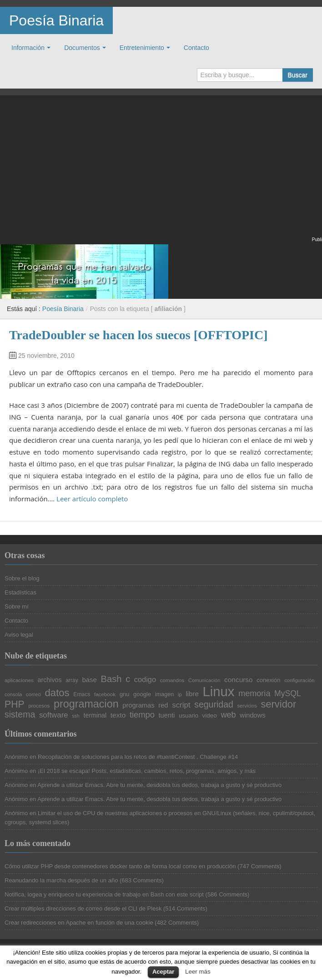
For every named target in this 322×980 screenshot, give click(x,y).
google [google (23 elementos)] (142, 694)
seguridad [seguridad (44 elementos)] (214, 705)
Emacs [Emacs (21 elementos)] (82, 694)
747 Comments (259, 866)
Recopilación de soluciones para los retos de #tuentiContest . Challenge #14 (138, 757)
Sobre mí (17, 606)
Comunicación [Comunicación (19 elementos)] (204, 681)
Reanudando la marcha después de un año (61, 880)
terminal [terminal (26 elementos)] (95, 715)
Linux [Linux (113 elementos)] (218, 691)
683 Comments (141, 880)
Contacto (196, 48)
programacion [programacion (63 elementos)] (86, 704)
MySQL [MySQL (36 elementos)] (288, 694)
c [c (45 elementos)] (128, 679)
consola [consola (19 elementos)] (13, 695)
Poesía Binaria (56, 20)
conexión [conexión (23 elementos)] (268, 680)
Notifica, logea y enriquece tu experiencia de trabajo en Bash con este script (104, 894)
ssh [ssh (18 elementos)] (76, 716)
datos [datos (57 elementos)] (57, 693)
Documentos (82, 48)
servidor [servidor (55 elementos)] (278, 704)
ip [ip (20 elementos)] (180, 694)
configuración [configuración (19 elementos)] (299, 681)
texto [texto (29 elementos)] (118, 715)
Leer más (198, 972)
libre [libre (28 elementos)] (192, 694)
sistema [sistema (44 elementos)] (20, 715)
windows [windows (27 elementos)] (252, 715)
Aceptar (163, 972)
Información (28, 48)
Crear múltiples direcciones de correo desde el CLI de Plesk (83, 908)
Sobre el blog (22, 578)
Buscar (297, 75)
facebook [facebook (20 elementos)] (105, 694)
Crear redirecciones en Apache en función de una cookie (79, 923)
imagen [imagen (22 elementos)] (164, 695)
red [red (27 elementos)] (163, 705)
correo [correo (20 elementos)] (33, 694)
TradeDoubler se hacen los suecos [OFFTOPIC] (138, 335)
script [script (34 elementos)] (181, 705)
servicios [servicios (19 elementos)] (247, 706)
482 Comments (177, 923)
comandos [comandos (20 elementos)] (172, 680)
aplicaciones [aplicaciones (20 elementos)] (19, 680)
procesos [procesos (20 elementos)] (39, 706)
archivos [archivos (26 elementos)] (50, 680)
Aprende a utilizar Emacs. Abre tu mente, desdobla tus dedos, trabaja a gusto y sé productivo (159, 785)
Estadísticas (20, 592)
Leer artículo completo (92, 499)
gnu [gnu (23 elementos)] (125, 694)
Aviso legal (19, 635)
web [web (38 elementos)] (229, 715)
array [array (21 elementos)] (72, 680)
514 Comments (185, 908)
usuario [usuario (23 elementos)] (189, 715)
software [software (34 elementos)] (54, 715)
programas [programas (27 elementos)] (138, 705)
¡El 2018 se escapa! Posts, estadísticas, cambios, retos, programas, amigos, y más (147, 771)
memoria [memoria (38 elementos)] (254, 693)
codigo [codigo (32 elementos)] (145, 679)
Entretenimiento (142, 48)
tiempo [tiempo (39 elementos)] (142, 715)
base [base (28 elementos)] (89, 680)
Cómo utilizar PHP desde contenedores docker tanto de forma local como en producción (120, 866)
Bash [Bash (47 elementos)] (111, 679)
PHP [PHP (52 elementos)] (15, 704)
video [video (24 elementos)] (210, 716)
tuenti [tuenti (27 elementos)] (167, 715)
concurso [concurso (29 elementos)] (239, 680)
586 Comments (227, 894)
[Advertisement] (161, 172)
